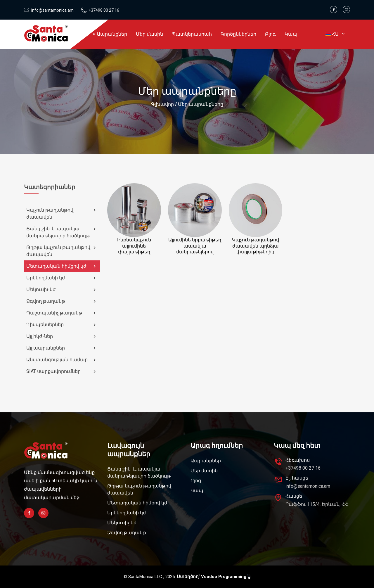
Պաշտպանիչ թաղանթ (62, 313)
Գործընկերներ (238, 34)
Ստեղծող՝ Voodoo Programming (214, 577)
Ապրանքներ (112, 34)
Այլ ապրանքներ (62, 348)
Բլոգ (270, 34)
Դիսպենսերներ (62, 325)
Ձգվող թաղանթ (62, 301)
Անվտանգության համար (62, 360)
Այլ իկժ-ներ (62, 336)
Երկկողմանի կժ (62, 278)
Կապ (291, 34)
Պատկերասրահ (192, 34)
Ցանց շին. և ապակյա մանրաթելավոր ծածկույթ (62, 232)
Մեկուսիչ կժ (62, 290)
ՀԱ (336, 34)
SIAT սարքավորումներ (62, 371)
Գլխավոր (162, 104)
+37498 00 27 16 (104, 10)
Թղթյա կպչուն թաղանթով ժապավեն (62, 251)
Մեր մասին (149, 34)
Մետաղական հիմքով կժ (62, 266)
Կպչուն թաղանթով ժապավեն (62, 213)
